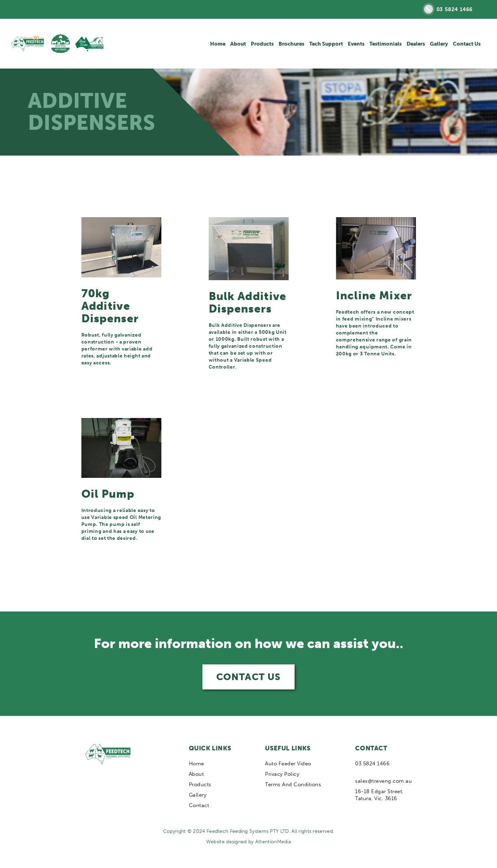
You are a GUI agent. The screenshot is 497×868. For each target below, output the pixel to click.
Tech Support (326, 44)
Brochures (291, 44)
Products (262, 44)
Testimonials (386, 44)
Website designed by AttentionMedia (248, 842)
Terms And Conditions (293, 784)
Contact (199, 805)
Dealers (416, 44)
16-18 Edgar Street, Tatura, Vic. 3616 (379, 795)
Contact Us (467, 44)
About (238, 44)
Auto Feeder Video (288, 764)
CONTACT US (248, 677)
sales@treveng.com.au (383, 781)
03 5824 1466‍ (372, 764)
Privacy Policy (282, 774)
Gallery (439, 44)
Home (218, 44)
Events (356, 44)
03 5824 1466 (455, 9)
